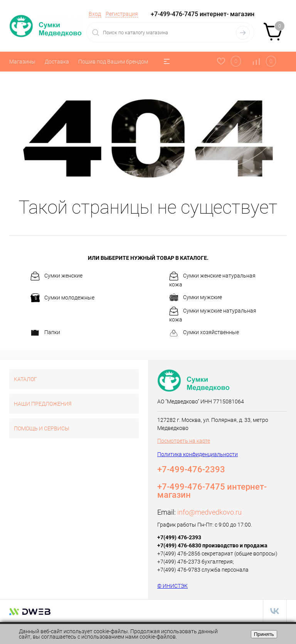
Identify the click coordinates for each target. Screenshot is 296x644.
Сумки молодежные (62, 298)
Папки (45, 333)
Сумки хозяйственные (204, 333)
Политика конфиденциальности (198, 454)
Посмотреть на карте (184, 441)
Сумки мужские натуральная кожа (213, 314)
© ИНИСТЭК (172, 586)
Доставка (57, 62)
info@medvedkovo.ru (209, 512)
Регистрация (122, 14)
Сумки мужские (196, 298)
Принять (264, 634)
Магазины (22, 62)
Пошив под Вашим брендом (113, 62)
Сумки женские (56, 276)
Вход (95, 14)
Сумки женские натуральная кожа (212, 279)
